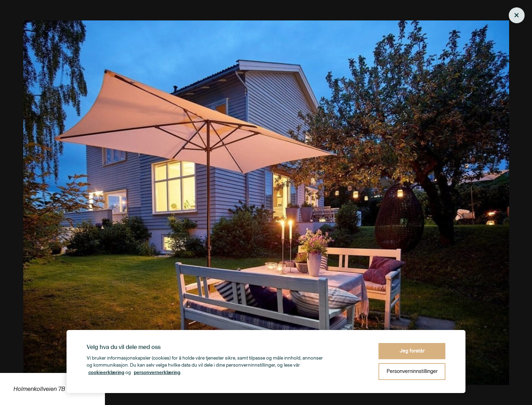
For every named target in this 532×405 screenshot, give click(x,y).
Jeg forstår (412, 351)
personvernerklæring (157, 373)
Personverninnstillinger (412, 371)
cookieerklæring (106, 373)
